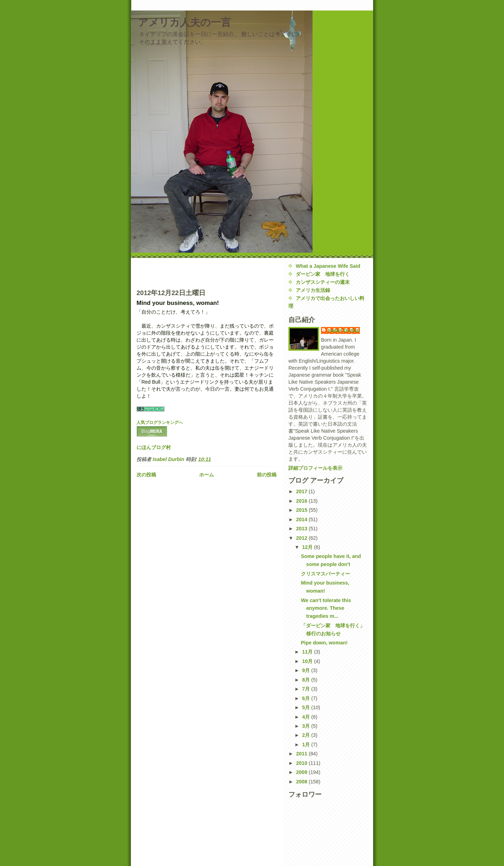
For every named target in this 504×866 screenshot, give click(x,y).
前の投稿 (267, 475)
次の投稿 (146, 475)
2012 (302, 538)
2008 (302, 782)
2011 (302, 754)
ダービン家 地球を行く (323, 274)
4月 (307, 717)
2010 (302, 763)
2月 (307, 735)
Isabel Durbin (344, 330)
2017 (302, 491)
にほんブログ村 (154, 447)
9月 (307, 670)
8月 (307, 680)
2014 (302, 519)
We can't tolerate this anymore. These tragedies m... (326, 608)
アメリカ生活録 (313, 290)
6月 (307, 698)
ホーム (206, 475)
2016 (302, 501)
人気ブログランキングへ (160, 422)
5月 (307, 707)
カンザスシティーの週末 (323, 282)
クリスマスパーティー (325, 574)
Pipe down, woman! (324, 643)
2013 (302, 529)
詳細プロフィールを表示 (315, 468)
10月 (308, 661)
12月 (308, 547)
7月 (307, 689)
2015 (302, 510)
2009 (302, 772)
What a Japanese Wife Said (328, 266)
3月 (307, 726)
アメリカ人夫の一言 (184, 22)
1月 (307, 745)
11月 (308, 652)
